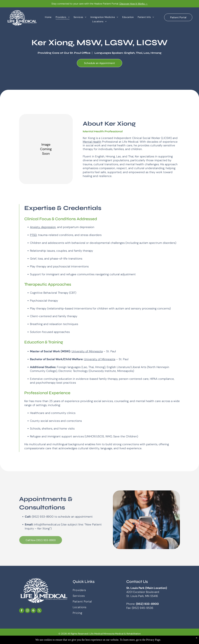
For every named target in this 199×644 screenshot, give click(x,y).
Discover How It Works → (134, 4)
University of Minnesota (87, 351)
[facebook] (22, 611)
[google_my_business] (33, 611)
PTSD (33, 235)
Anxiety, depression (43, 227)
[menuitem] (48, 17)
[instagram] (27, 611)
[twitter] (39, 611)
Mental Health (92, 142)
